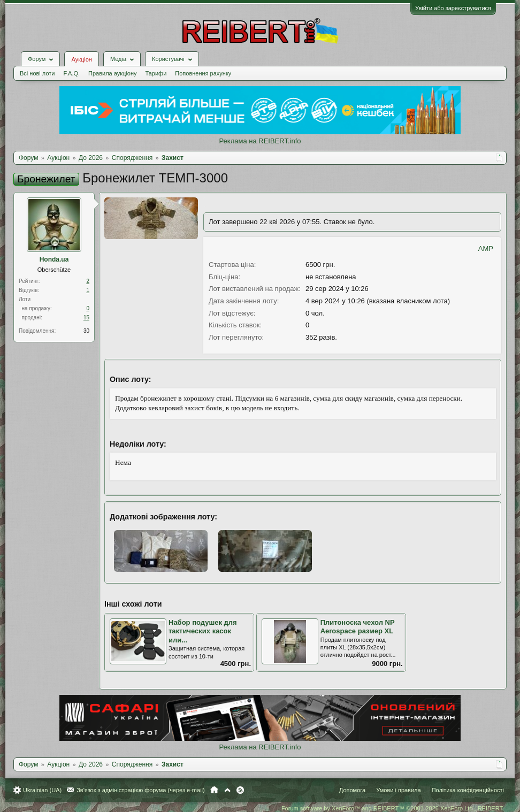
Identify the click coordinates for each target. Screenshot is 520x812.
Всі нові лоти (37, 73)
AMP (486, 248)
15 (86, 317)
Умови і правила (398, 790)
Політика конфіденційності (468, 790)
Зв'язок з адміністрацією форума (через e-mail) (141, 790)
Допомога (352, 790)
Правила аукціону (112, 73)
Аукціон (81, 59)
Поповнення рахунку (203, 73)
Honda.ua (54, 259)
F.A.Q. (71, 73)
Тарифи (156, 73)
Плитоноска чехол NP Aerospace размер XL (358, 627)
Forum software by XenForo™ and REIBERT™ (393, 808)
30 (86, 331)
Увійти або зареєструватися (453, 8)
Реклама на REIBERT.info (260, 141)
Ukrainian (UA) (42, 790)
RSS (240, 790)
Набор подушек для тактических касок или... (203, 631)
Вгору (227, 790)
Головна (214, 790)
